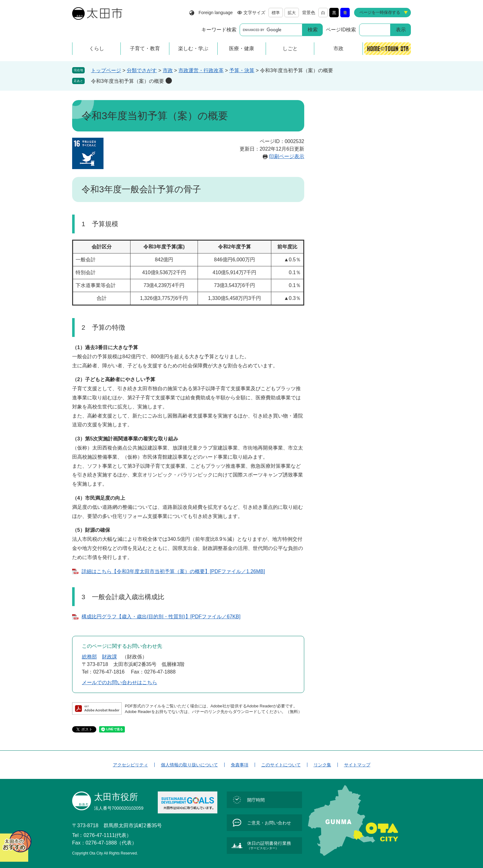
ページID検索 (341, 30)
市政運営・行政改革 (201, 70)
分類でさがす (142, 70)
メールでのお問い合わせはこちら (119, 682)
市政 (168, 70)
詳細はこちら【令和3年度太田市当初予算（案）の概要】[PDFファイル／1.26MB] (173, 571)
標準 (276, 13)
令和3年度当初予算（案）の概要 (127, 81)
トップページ (106, 70)
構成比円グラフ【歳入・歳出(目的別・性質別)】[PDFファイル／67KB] (161, 617)
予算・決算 (242, 70)
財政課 (109, 657)
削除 (169, 81)
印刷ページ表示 (287, 156)
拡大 (292, 13)
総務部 (89, 657)
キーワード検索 (219, 30)
